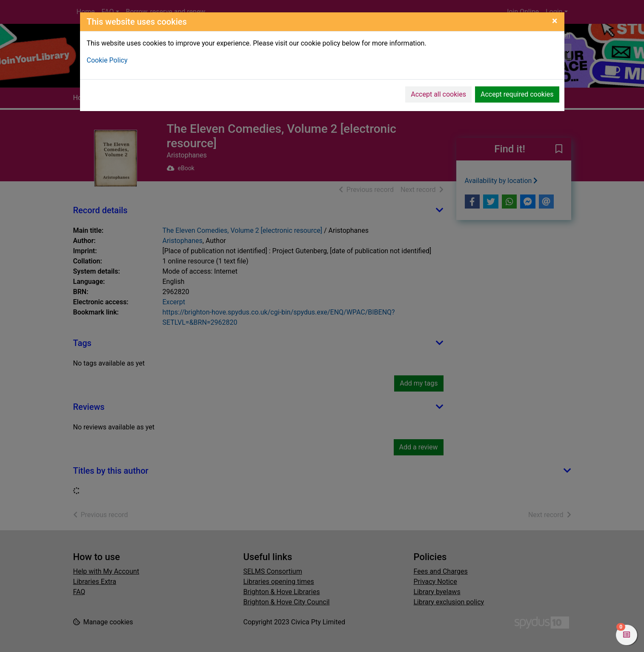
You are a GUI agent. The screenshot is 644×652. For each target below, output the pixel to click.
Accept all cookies (438, 94)
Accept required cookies (517, 94)
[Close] (555, 21)
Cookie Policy (107, 60)
